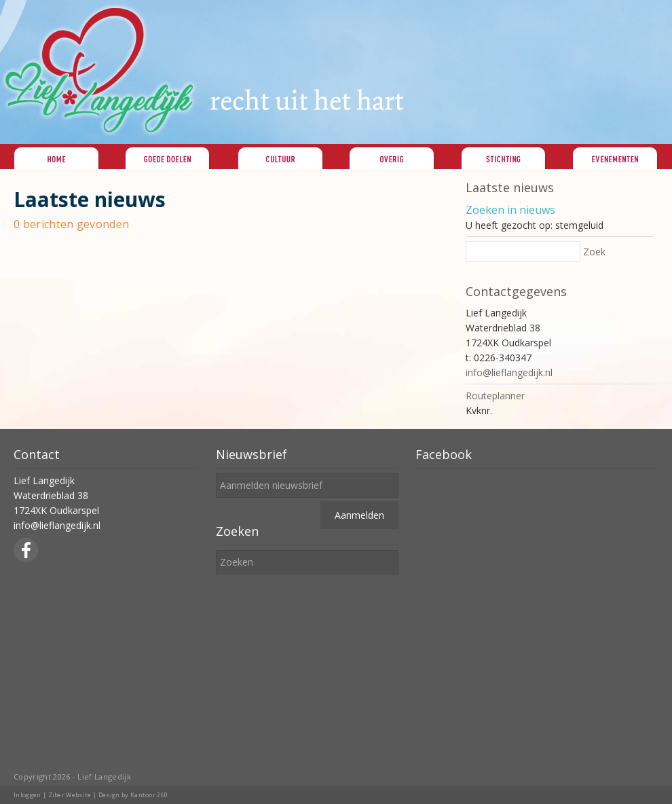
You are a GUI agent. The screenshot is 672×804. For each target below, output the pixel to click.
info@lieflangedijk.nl (509, 372)
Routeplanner (495, 396)
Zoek (594, 252)
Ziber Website (70, 795)
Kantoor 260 (149, 795)
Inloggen (27, 795)
